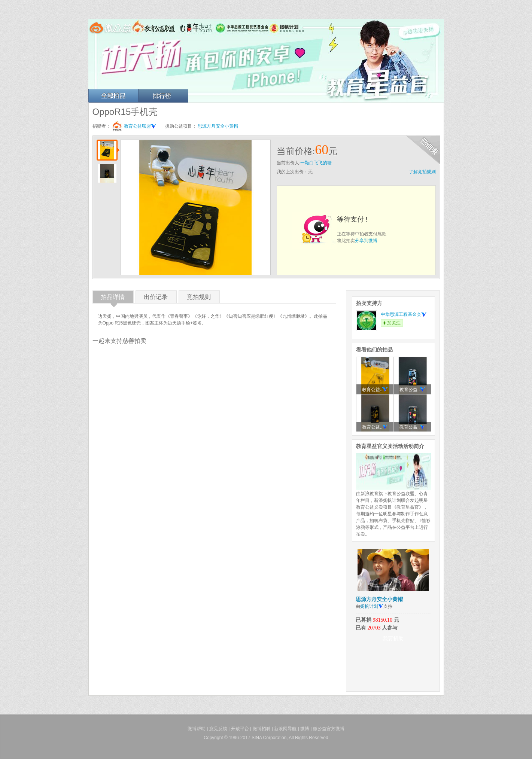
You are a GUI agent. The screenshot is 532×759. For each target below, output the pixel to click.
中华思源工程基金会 (404, 314)
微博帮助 (197, 729)
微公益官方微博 (329, 729)
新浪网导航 (285, 729)
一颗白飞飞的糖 (316, 163)
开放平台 (240, 729)
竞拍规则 (199, 298)
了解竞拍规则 (422, 172)
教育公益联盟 (140, 126)
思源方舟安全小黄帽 (218, 126)
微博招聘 (262, 729)
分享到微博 (366, 241)
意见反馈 (218, 729)
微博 (305, 729)
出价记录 (156, 298)
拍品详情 (113, 298)
